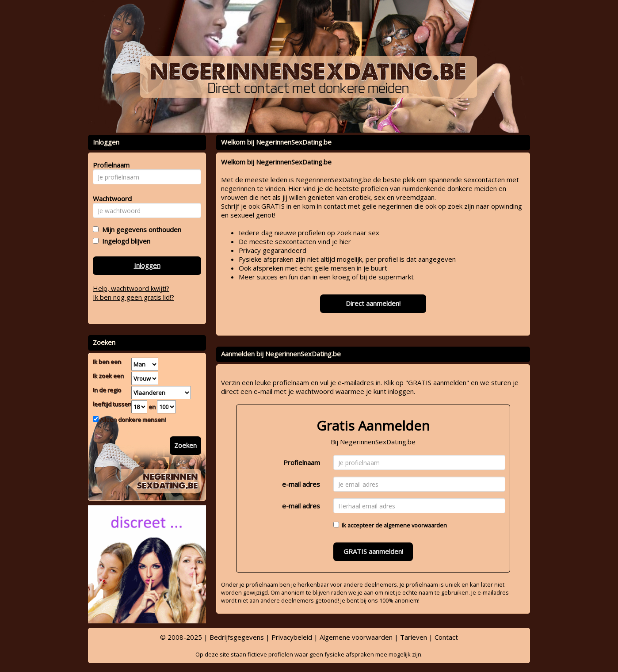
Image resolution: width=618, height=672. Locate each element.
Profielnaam (302, 462)
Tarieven (414, 637)
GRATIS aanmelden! (373, 551)
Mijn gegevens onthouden (140, 229)
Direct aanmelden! (373, 303)
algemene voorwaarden (415, 525)
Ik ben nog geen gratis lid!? (134, 297)
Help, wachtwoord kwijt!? (131, 288)
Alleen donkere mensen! (132, 420)
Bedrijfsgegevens (237, 637)
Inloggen (147, 265)
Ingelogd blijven (124, 241)
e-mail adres (301, 484)
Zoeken (185, 445)
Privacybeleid (292, 637)
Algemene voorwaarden (356, 637)
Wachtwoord (110, 199)
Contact (446, 637)
